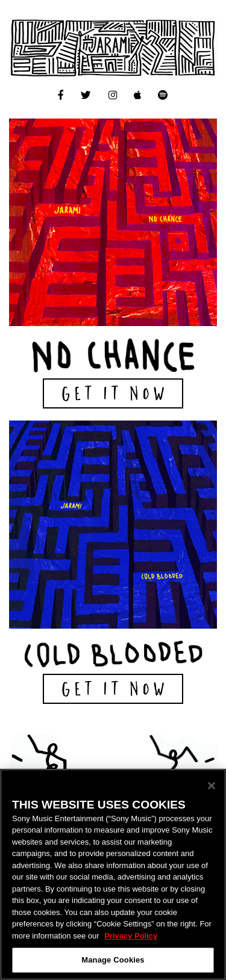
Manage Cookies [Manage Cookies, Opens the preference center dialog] (113, 960)
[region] (113, 874)
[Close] (212, 786)
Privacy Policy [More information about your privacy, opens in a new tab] (131, 936)
